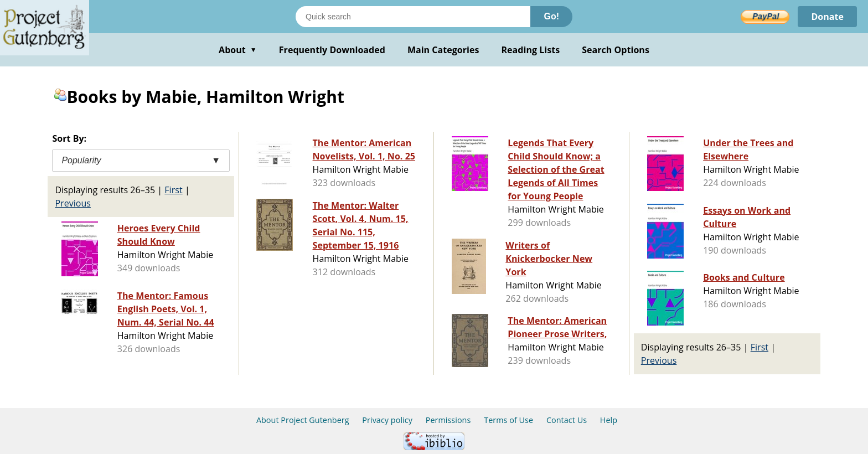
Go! (551, 16)
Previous (73, 203)
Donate (827, 17)
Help (609, 420)
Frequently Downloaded (332, 50)
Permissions (448, 420)
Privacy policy (387, 420)
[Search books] (413, 17)
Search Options (616, 50)
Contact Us (567, 420)
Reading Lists (531, 50)
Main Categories (443, 50)
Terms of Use (508, 420)
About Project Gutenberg (303, 420)
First (173, 190)
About (238, 50)
